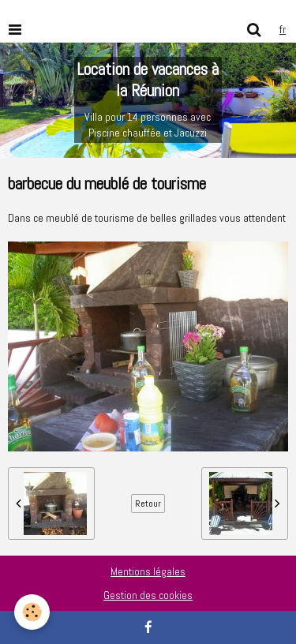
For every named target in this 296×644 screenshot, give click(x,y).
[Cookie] (32, 612)
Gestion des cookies (148, 595)
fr (283, 29)
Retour (148, 504)
